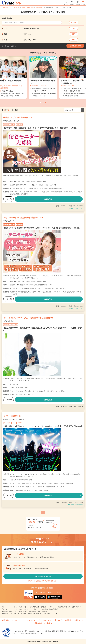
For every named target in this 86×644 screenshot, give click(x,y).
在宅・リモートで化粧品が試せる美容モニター (23, 218)
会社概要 (68, 620)
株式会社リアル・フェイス (11, 121)
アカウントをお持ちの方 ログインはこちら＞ (43, 581)
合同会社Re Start (9, 321)
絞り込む (74, 23)
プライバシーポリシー (46, 620)
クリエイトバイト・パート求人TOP (11, 7)
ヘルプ (59, 620)
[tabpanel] (43, 77)
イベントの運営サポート (14, 416)
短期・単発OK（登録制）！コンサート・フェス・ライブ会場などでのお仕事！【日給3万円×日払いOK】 (43, 426)
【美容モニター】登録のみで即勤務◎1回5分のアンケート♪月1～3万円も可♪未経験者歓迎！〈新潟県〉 (42, 228)
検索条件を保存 (75, 46)
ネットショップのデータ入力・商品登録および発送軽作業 (28, 318)
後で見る (9, 199)
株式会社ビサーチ (9, 221)
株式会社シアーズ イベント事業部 (14, 419)
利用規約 (5, 620)
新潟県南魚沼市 (40, 7)
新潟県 (23, 7)
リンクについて (17, 620)
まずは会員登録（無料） (43, 576)
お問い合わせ (79, 620)
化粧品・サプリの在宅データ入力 (18, 118)
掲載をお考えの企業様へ (43, 623)
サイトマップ (30, 620)
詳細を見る (48, 199)
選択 (74, 28)
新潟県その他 (30, 7)
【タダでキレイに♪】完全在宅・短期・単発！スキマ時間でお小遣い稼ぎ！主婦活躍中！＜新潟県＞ (41, 128)
